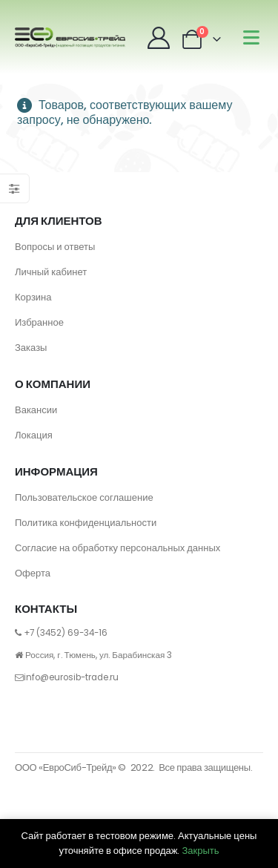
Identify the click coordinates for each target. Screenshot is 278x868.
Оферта (33, 573)
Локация (34, 435)
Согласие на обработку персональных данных (118, 548)
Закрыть (201, 851)
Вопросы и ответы (55, 247)
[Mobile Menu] (251, 37)
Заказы (31, 348)
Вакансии (36, 410)
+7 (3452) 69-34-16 (66, 633)
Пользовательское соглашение (84, 497)
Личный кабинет (51, 272)
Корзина (33, 297)
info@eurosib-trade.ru (71, 677)
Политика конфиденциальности (86, 523)
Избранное (39, 322)
